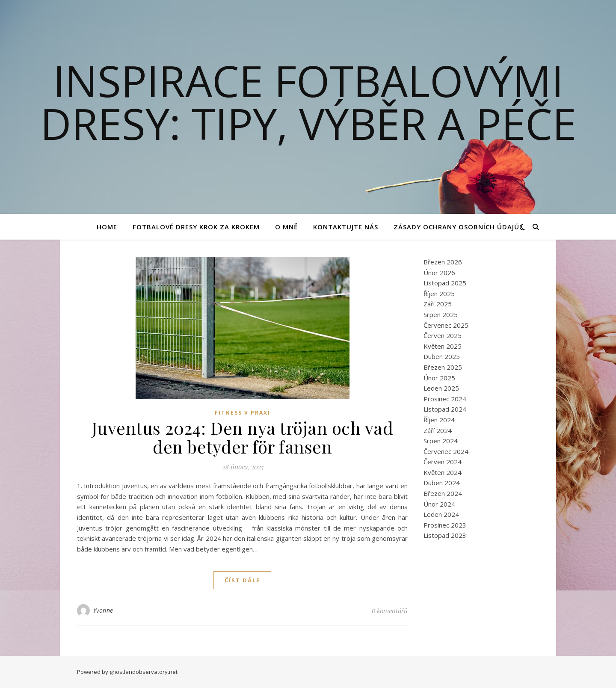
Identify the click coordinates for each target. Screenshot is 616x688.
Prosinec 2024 (445, 399)
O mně (286, 227)
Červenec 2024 (446, 451)
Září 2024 (438, 430)
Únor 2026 (439, 273)
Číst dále (242, 580)
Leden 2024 (441, 514)
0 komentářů (390, 611)
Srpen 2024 (441, 441)
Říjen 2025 (439, 294)
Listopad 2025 (445, 283)
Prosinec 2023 (445, 525)
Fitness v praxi (243, 413)
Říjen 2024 (439, 420)
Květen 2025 (443, 346)
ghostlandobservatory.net (144, 672)
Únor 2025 (439, 378)
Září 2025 (438, 304)
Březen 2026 (443, 262)
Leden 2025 (441, 388)
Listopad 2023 (445, 535)
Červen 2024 (443, 462)
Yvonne (103, 610)
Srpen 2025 (441, 314)
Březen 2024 (443, 493)
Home (107, 227)
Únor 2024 (439, 504)
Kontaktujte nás (346, 227)
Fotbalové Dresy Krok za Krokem (196, 227)
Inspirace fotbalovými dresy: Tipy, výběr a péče (308, 102)
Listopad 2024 (445, 409)
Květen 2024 (443, 472)
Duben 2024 (442, 483)
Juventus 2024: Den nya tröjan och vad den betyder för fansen (243, 437)
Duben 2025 (442, 356)
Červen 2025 (443, 335)
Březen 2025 (443, 367)
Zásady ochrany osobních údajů (456, 227)
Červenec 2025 (446, 325)
